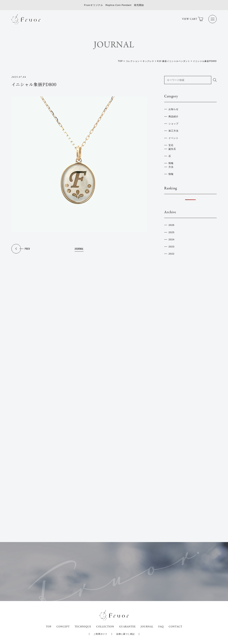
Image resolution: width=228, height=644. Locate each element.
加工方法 (173, 131)
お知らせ (173, 109)
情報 (171, 163)
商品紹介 (173, 116)
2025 (171, 232)
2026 (171, 225)
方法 (171, 167)
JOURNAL (79, 249)
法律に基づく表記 (125, 634)
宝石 (171, 145)
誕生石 (172, 149)
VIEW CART (193, 19)
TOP (49, 627)
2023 (171, 247)
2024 (171, 239)
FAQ (161, 627)
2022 (171, 254)
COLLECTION (105, 627)
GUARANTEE (127, 627)
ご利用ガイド (100, 634)
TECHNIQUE (83, 627)
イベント (173, 138)
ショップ (173, 124)
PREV (27, 249)
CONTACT (175, 627)
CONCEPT (63, 627)
